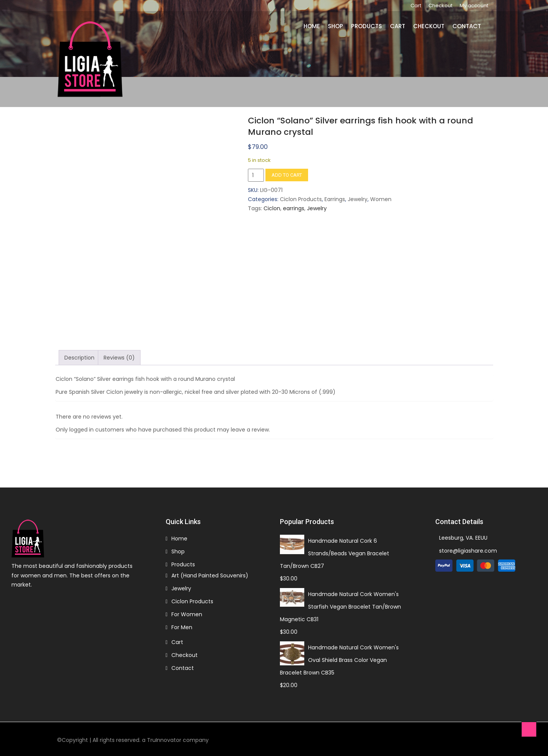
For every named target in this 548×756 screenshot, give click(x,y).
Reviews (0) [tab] (119, 358)
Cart (416, 6)
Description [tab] (79, 358)
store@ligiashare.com (468, 551)
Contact (467, 26)
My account (474, 6)
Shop (336, 26)
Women (381, 199)
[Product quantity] (256, 175)
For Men (182, 627)
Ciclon (272, 208)
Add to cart (287, 175)
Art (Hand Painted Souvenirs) (210, 575)
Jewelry (358, 199)
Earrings (335, 199)
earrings (294, 208)
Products (367, 26)
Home (312, 26)
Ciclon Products (301, 199)
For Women (187, 614)
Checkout (440, 6)
